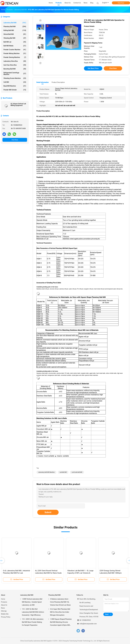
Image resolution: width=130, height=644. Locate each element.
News (3, 608)
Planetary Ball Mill (15, 27)
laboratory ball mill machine (46, 472)
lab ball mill (63, 472)
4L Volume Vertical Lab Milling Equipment (18, 105)
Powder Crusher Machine (15, 50)
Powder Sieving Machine (15, 57)
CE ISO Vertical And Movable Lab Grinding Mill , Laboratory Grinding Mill (80, 573)
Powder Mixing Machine (15, 53)
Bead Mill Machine (15, 86)
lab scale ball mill (77, 472)
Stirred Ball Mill (15, 34)
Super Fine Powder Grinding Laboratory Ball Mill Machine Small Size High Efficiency (113, 573)
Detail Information (43, 82)
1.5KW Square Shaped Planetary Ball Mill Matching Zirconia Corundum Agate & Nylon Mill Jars (61, 622)
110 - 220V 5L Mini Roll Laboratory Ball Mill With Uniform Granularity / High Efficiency (33, 612)
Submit (48, 512)
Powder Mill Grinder (15, 90)
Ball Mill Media (15, 46)
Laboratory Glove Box (15, 61)
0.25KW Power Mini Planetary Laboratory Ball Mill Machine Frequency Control (14, 573)
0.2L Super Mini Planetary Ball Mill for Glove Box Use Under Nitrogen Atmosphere (60, 612)
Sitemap (4, 611)
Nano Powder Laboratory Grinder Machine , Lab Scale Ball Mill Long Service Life (48, 573)
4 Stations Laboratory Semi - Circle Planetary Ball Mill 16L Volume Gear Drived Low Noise (60, 602)
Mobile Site (5, 614)
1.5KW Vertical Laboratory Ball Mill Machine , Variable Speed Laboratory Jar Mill (32, 602)
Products (4, 602)
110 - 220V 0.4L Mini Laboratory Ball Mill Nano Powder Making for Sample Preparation (33, 622)
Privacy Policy (6, 617)
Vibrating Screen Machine (15, 78)
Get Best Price (93, 68)
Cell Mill (15, 82)
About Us (4, 605)
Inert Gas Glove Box (15, 65)
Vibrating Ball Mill (15, 38)
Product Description (58, 82)
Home (3, 599)
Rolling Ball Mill (15, 30)
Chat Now (121, 3)
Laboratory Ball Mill (15, 23)
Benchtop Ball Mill (15, 69)
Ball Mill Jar (15, 42)
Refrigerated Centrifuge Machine (15, 74)
